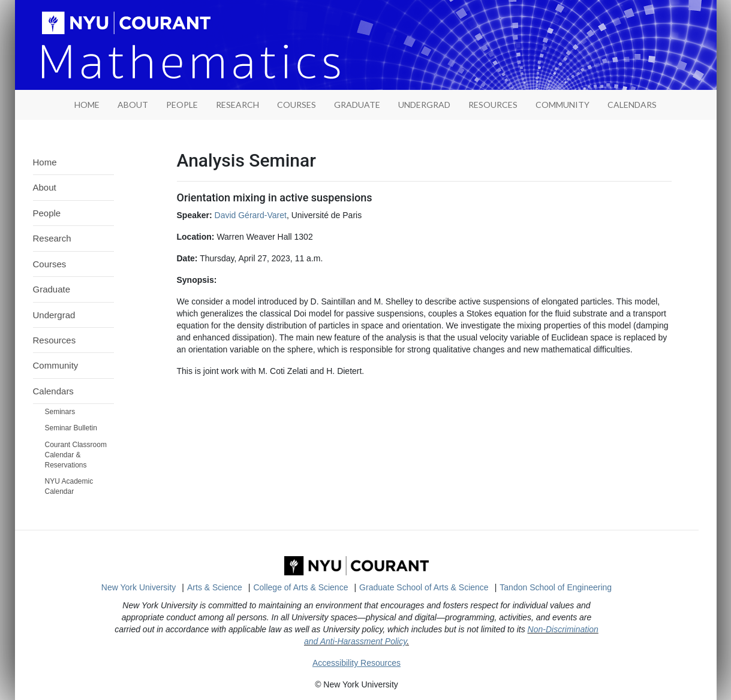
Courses (297, 105)
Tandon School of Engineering (556, 587)
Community (562, 105)
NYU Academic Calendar (69, 486)
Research (237, 105)
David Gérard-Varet (251, 215)
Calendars (632, 105)
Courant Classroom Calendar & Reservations (76, 455)
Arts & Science (215, 587)
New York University (139, 587)
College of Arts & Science (300, 587)
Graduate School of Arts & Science (424, 587)
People (182, 105)
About (133, 105)
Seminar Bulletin (71, 428)
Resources (493, 105)
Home (45, 162)
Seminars (60, 412)
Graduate (357, 105)
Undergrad (424, 105)
